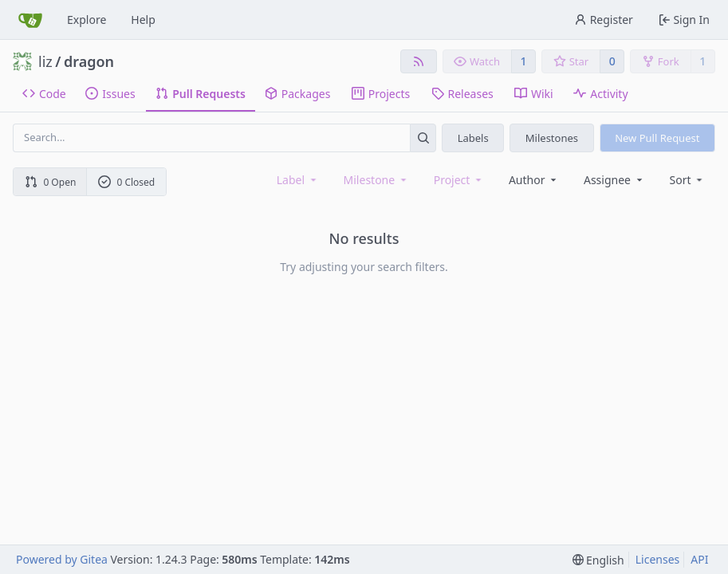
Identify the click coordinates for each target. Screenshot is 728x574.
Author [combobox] (534, 180)
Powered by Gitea (62, 559)
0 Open (51, 182)
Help (143, 20)
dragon (89, 61)
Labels (473, 138)
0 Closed (127, 182)
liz (45, 61)
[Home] (30, 20)
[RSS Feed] (419, 61)
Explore (87, 20)
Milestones (552, 138)
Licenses (658, 559)
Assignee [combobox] (614, 180)
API (699, 559)
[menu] (688, 180)
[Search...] (423, 138)
